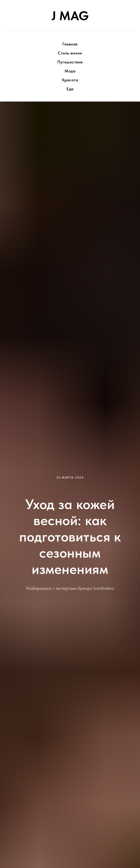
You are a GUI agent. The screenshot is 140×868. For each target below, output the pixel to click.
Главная (70, 44)
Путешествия (70, 62)
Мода (70, 71)
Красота (70, 80)
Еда (70, 89)
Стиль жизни (70, 53)
